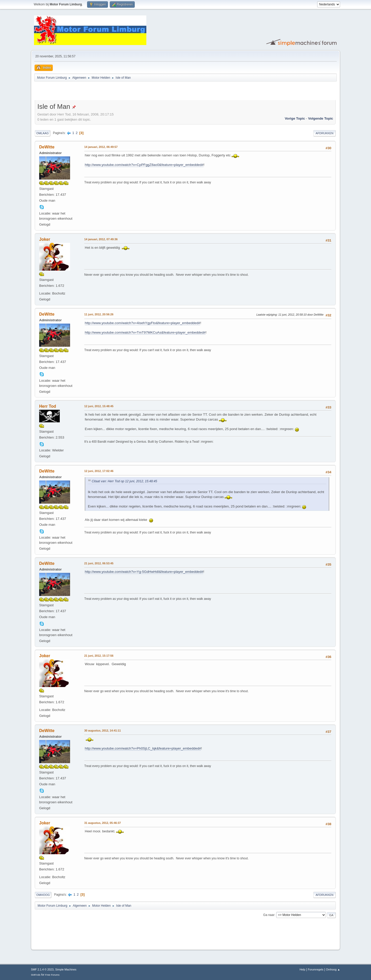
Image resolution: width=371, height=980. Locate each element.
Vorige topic (295, 118)
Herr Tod (48, 406)
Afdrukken (324, 133)
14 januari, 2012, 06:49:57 (101, 147)
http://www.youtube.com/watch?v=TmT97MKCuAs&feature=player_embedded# (145, 332)
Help (302, 969)
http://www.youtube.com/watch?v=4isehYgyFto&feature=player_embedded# (142, 323)
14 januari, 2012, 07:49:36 (101, 239)
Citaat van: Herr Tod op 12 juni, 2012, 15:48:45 (124, 481)
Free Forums (52, 975)
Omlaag (43, 133)
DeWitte (47, 147)
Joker (45, 239)
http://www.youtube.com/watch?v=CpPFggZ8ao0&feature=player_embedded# (144, 165)
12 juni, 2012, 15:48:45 (99, 406)
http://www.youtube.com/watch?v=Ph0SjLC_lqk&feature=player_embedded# (143, 748)
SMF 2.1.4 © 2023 (42, 969)
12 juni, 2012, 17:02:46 (99, 471)
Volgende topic (321, 118)
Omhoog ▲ (333, 969)
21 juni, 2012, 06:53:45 (99, 563)
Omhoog (43, 895)
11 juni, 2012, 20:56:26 (99, 314)
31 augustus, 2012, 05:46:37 (103, 823)
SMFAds (36, 975)
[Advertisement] (95, 92)
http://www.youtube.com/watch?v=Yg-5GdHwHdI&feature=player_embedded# (144, 572)
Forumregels (316, 969)
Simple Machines (66, 969)
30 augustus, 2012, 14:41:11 (103, 730)
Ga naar (269, 915)
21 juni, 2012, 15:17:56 (99, 656)
